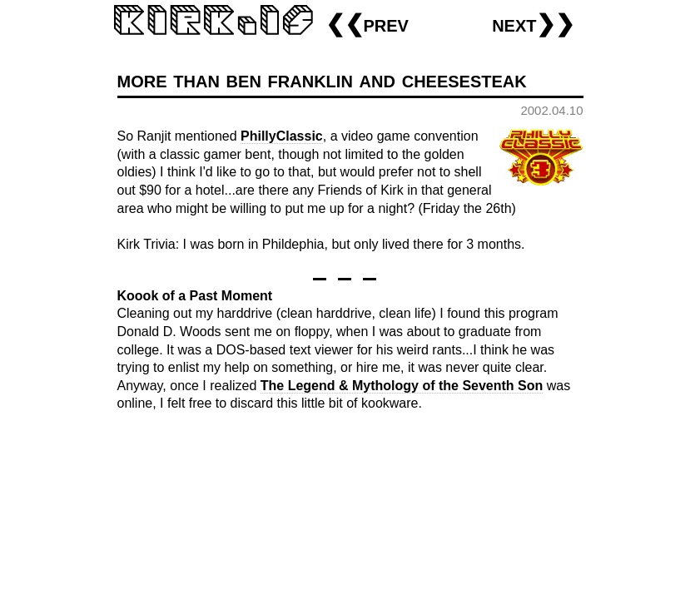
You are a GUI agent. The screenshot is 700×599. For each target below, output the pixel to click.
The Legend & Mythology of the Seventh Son (402, 386)
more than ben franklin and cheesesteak (322, 79)
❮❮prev (367, 24)
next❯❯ (533, 24)
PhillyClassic (282, 136)
